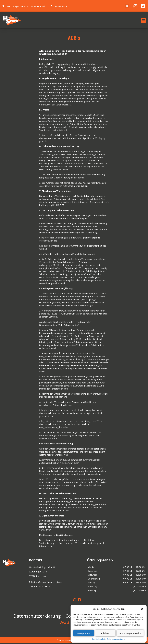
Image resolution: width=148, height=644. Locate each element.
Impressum (57, 622)
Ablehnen (105, 633)
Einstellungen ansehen (130, 633)
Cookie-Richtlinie (99, 639)
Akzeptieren (84, 633)
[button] (142, 609)
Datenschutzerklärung (116, 639)
